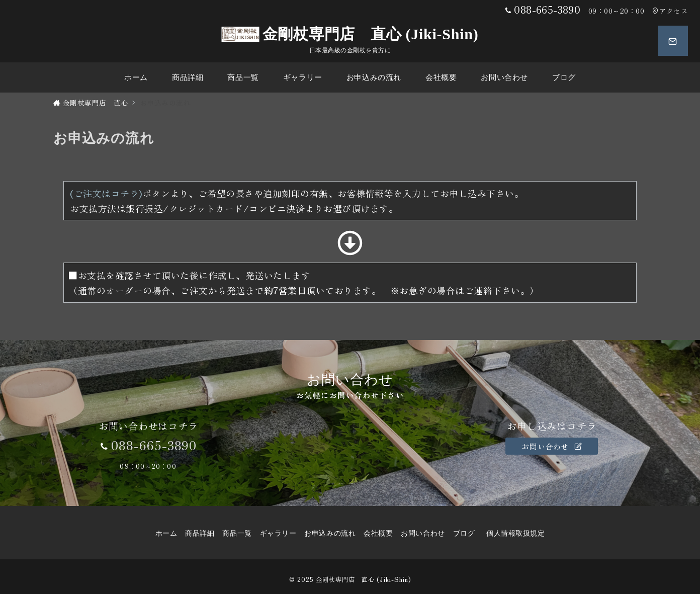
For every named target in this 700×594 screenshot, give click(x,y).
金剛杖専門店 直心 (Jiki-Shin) (350, 34)
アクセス (670, 11)
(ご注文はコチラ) (106, 193)
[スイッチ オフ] (673, 41)
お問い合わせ (552, 446)
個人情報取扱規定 (515, 533)
